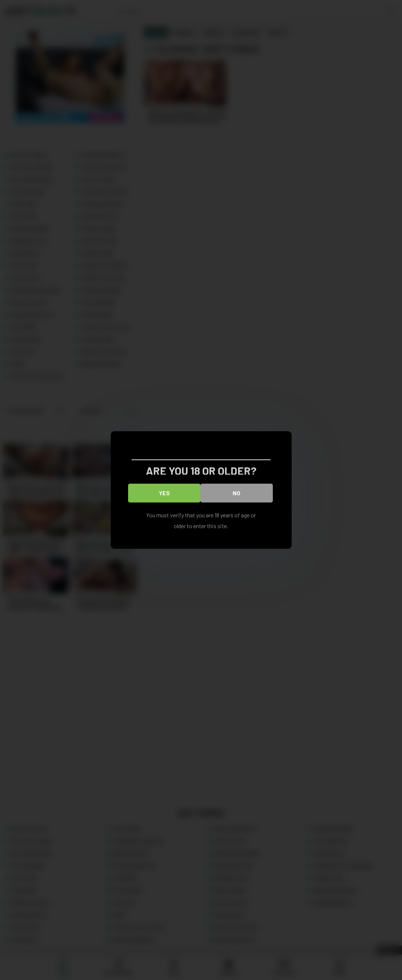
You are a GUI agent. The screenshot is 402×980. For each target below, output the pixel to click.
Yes (164, 493)
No (236, 493)
